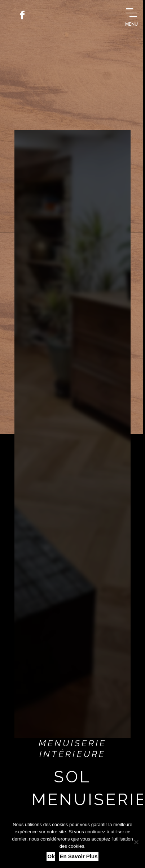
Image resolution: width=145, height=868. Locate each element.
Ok (51, 856)
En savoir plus (78, 856)
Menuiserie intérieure (72, 749)
